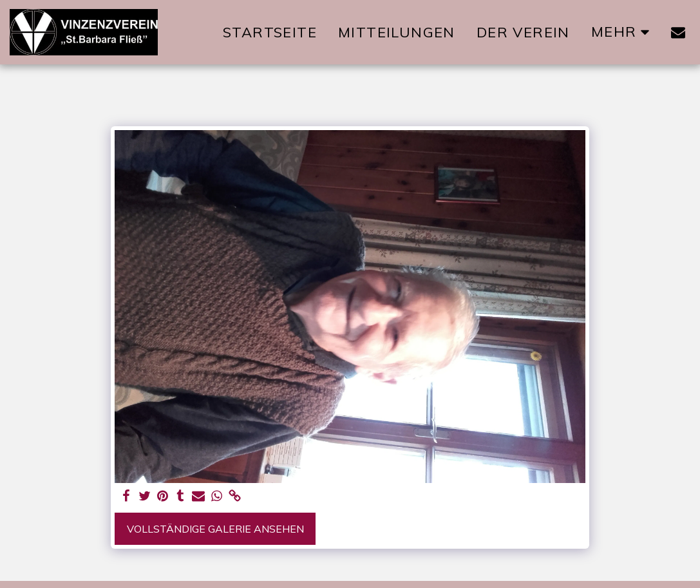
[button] (678, 32)
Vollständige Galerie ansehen (215, 529)
